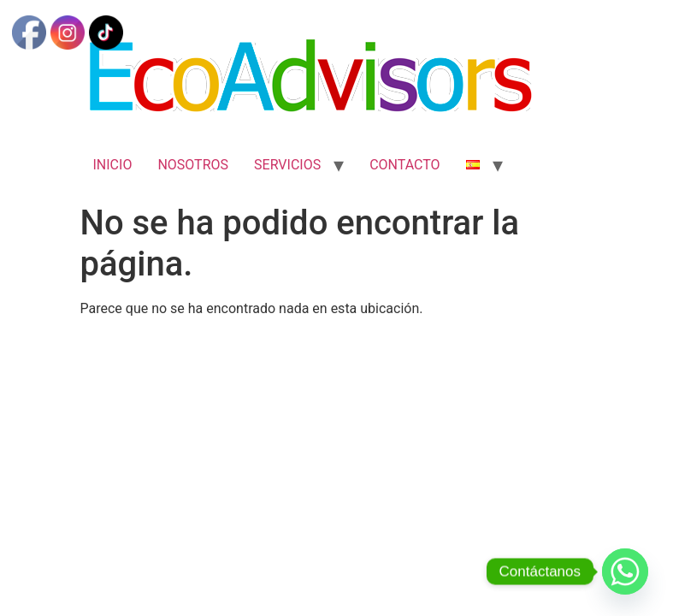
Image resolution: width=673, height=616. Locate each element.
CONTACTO (404, 165)
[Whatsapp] (625, 572)
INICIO (113, 165)
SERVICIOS (287, 165)
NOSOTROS (193, 165)
